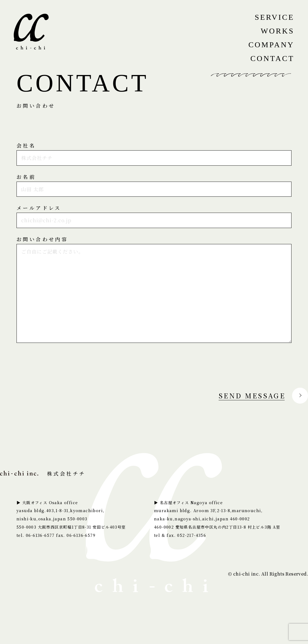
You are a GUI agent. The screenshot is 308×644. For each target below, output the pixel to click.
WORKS (277, 31)
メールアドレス (39, 208)
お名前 (26, 177)
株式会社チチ (43, 473)
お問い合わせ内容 (42, 239)
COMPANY (271, 45)
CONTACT (272, 58)
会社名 (26, 145)
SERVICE (274, 17)
